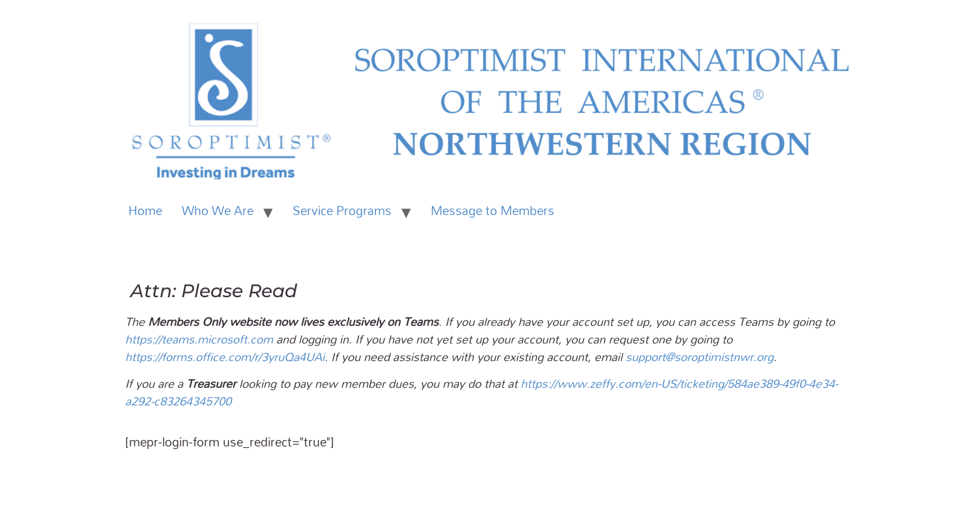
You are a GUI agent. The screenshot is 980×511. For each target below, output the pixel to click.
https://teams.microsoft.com (199, 339)
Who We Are (218, 211)
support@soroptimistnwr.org (699, 357)
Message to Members (493, 211)
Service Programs (342, 211)
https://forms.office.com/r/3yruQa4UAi (225, 357)
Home (145, 211)
